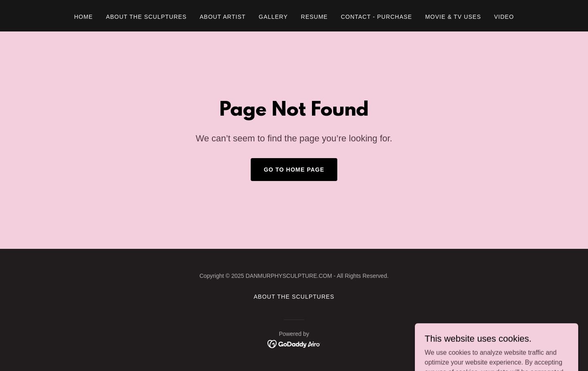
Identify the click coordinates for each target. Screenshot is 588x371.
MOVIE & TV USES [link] (453, 17)
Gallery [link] (273, 17)
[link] (294, 343)
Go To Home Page (294, 170)
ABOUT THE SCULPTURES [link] (146, 17)
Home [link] (83, 17)
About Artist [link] (223, 17)
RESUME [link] (314, 17)
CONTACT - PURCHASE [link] (377, 17)
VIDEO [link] (504, 17)
